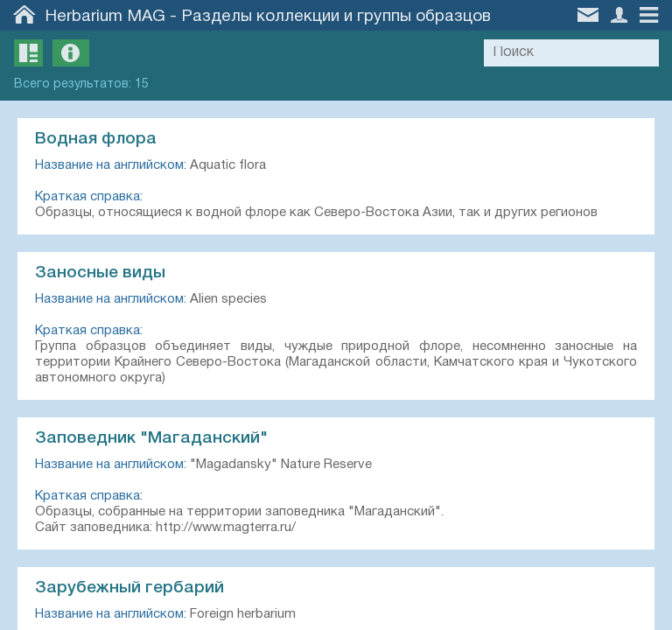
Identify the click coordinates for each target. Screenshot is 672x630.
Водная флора (96, 139)
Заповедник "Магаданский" (151, 438)
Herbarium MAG (105, 17)
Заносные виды (100, 273)
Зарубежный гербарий (129, 588)
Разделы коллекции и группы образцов (336, 17)
